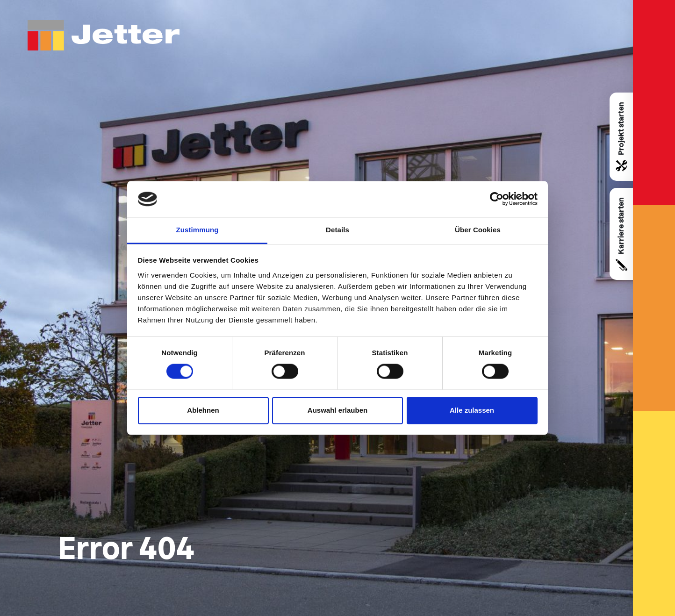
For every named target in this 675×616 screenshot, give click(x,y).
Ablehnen (203, 410)
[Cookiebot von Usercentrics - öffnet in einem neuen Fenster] (497, 199)
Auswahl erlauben (337, 410)
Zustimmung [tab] (197, 230)
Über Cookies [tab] (478, 230)
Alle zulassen (472, 410)
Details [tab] (337, 230)
